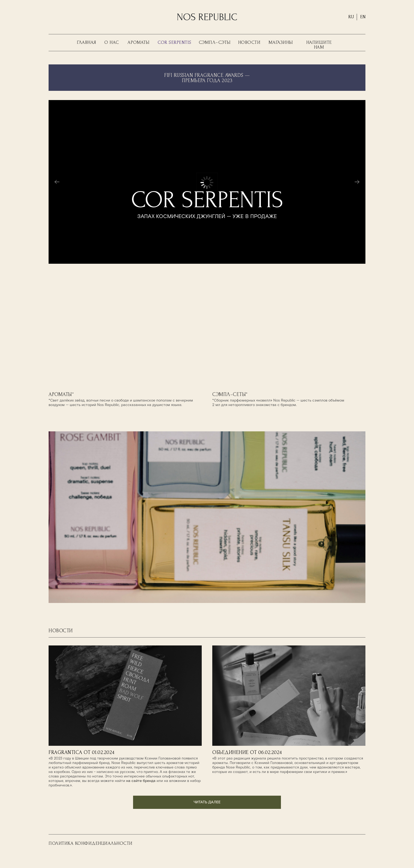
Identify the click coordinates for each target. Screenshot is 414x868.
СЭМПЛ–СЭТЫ (215, 42)
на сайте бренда (141, 781)
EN (363, 17)
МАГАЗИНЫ (281, 42)
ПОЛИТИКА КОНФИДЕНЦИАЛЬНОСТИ (91, 843)
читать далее (207, 802)
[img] (125, 338)
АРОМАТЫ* (61, 394)
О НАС (112, 42)
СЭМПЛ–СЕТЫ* (230, 394)
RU (351, 17)
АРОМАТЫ (139, 42)
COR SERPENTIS (175, 42)
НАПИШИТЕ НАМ (319, 45)
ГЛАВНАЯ (87, 42)
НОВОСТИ (249, 42)
